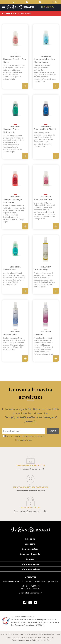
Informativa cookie (30, 564)
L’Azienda (30, 539)
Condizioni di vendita (30, 554)
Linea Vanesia (15, 56)
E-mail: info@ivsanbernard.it (31, 593)
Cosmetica (10, 13)
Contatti (30, 559)
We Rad (47, 640)
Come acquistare (30, 549)
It (53, 2)
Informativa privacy (31, 569)
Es (56, 2)
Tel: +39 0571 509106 (31, 586)
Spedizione (30, 544)
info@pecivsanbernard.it (21, 640)
